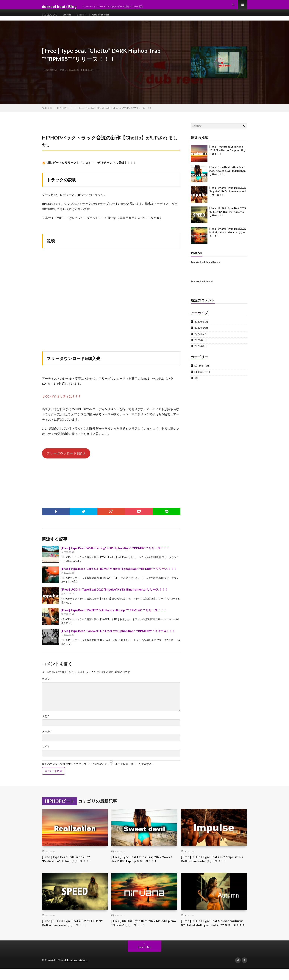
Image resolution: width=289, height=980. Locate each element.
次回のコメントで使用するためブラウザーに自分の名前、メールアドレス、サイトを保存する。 (98, 768)
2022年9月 (201, 338)
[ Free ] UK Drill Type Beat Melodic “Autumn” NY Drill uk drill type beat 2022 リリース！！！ (213, 931)
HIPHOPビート (92, 73)
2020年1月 (201, 350)
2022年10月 (201, 331)
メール (47, 735)
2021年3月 (201, 344)
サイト (46, 750)
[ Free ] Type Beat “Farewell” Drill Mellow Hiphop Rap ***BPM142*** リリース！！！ (118, 634)
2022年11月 (201, 325)
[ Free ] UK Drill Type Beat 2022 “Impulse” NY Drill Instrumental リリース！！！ (114, 593)
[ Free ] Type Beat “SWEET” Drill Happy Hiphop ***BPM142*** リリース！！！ (114, 614)
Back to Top (144, 958)
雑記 (197, 382)
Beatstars (87, 19)
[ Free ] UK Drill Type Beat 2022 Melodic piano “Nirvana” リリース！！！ (228, 236)
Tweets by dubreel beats (205, 266)
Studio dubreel (108, 19)
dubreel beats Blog (78, 972)
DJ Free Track (202, 369)
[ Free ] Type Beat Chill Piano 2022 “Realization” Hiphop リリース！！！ (228, 154)
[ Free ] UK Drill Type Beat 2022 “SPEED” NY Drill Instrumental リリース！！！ (228, 216)
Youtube (70, 19)
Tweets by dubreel (202, 285)
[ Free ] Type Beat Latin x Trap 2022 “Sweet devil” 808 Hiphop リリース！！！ (228, 174)
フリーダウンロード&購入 (66, 457)
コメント (47, 683)
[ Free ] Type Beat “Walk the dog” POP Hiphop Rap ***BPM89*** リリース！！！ (115, 552)
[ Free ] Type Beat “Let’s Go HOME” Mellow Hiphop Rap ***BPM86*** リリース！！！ (119, 572)
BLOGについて (51, 19)
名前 (46, 720)
